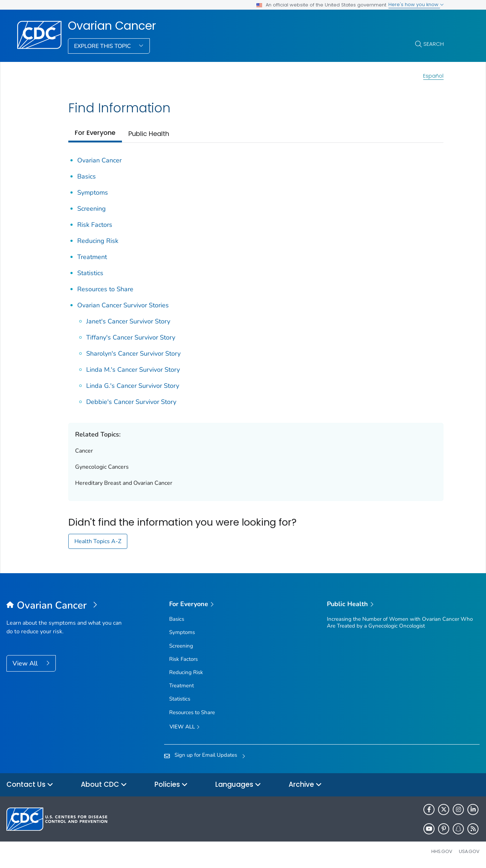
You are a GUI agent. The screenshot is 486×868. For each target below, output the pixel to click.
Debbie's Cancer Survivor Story (131, 402)
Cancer (84, 451)
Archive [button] (305, 785)
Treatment (92, 257)
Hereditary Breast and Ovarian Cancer (124, 483)
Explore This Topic (103, 46)
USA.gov (469, 851)
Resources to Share (105, 289)
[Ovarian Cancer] (66, 606)
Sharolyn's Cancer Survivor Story (133, 353)
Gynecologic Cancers (102, 467)
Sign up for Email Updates (206, 755)
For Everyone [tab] (95, 133)
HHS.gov (442, 851)
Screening (92, 209)
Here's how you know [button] (416, 4)
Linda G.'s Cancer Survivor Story (133, 386)
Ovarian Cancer (112, 26)
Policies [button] (171, 785)
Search (434, 44)
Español (433, 76)
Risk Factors (95, 225)
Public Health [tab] (149, 134)
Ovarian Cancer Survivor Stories (123, 305)
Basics (87, 176)
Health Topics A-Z (98, 541)
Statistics (90, 273)
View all (185, 727)
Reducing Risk (98, 241)
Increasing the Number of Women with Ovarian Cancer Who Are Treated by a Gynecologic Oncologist (400, 622)
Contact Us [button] (30, 785)
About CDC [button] (104, 785)
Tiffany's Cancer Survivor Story (131, 337)
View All (26, 663)
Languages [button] (238, 785)
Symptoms (93, 192)
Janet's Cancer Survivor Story (128, 321)
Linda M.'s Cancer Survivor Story (133, 370)
